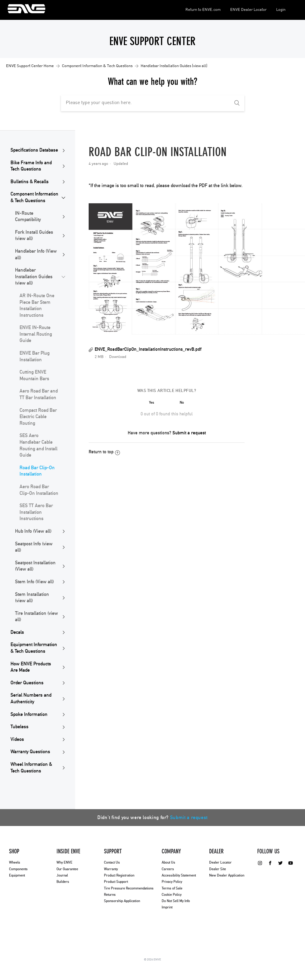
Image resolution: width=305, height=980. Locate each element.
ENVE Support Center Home (30, 66)
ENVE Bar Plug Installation (35, 356)
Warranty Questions (30, 752)
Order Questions (27, 683)
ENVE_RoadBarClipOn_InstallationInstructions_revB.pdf (148, 349)
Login (281, 10)
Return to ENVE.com (203, 10)
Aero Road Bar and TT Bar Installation (39, 394)
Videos (17, 739)
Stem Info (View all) (34, 582)
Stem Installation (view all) (32, 598)
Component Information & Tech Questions (97, 66)
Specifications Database (34, 150)
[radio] (152, 402)
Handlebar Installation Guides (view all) (174, 66)
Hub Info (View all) (33, 531)
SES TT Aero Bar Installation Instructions (36, 512)
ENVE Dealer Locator (248, 10)
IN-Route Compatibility (28, 217)
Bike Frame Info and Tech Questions (31, 166)
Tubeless (20, 727)
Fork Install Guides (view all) (34, 236)
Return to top (104, 452)
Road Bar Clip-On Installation (37, 471)
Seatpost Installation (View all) (35, 566)
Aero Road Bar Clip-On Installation (39, 490)
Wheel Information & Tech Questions (31, 768)
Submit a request (189, 433)
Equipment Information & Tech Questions (34, 648)
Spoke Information (29, 714)
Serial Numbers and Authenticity (31, 698)
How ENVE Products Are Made (31, 667)
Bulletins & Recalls (30, 182)
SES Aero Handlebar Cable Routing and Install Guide (38, 445)
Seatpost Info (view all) (34, 547)
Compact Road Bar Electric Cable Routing (38, 417)
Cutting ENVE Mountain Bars (34, 375)
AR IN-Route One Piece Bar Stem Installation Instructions (37, 305)
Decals (17, 632)
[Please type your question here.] (153, 103)
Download (118, 357)
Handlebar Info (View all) (36, 254)
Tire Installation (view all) (37, 617)
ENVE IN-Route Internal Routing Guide (36, 334)
